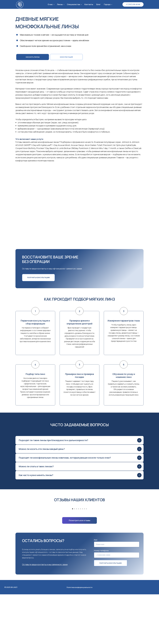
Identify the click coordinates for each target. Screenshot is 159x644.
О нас (50, 4)
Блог (98, 4)
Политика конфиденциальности (79, 637)
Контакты (89, 4)
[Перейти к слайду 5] (80, 558)
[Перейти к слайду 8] (86, 558)
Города (107, 4)
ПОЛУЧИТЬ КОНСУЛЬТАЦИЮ (111, 613)
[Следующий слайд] (127, 530)
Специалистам (74, 4)
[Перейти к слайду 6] (82, 558)
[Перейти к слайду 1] (73, 558)
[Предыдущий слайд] (32, 530)
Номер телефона (101, 600)
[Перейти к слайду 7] (84, 558)
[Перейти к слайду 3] (77, 558)
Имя (96, 589)
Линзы (60, 4)
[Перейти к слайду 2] (75, 558)
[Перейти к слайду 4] (79, 558)
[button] (66, 57)
